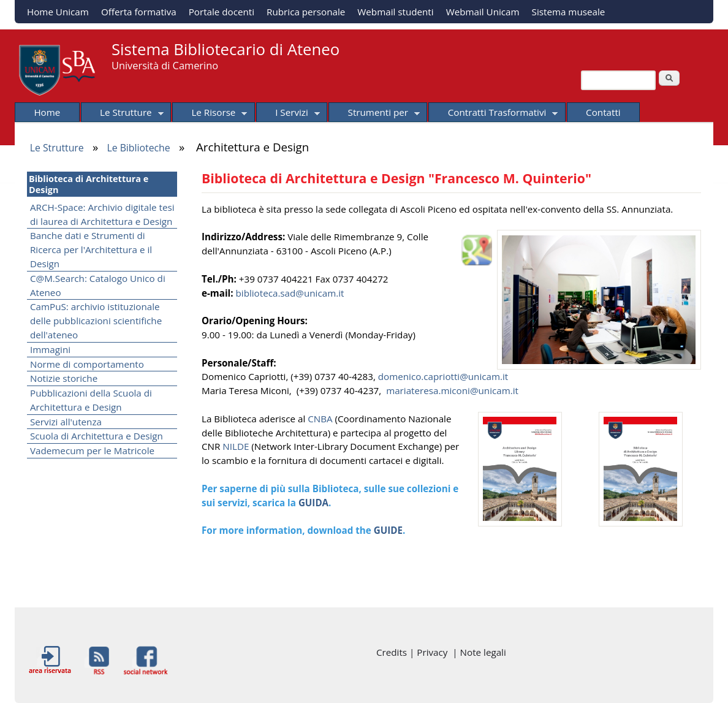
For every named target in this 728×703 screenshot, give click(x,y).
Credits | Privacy (414, 652)
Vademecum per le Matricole (92, 450)
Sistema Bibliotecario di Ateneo (226, 49)
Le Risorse (210, 114)
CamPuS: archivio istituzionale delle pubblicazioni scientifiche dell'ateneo (96, 321)
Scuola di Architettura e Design (97, 436)
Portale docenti (222, 12)
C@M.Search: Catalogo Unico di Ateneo (98, 285)
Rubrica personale (306, 12)
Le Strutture (122, 114)
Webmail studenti (395, 12)
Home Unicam (58, 12)
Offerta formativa (139, 12)
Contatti (603, 112)
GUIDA (313, 503)
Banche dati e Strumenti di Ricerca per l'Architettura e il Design (91, 249)
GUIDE (388, 530)
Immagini (50, 349)
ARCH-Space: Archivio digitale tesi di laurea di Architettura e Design (102, 214)
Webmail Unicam (483, 12)
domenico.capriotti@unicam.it (443, 376)
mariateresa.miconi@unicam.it (452, 390)
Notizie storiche (64, 378)
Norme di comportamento (87, 364)
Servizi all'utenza (66, 422)
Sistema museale (569, 12)
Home (47, 112)
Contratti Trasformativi (493, 114)
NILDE (237, 446)
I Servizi (288, 114)
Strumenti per (374, 114)
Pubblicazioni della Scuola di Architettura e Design (91, 400)
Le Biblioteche (138, 148)
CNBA (321, 419)
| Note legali (479, 652)
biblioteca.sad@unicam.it (290, 293)
